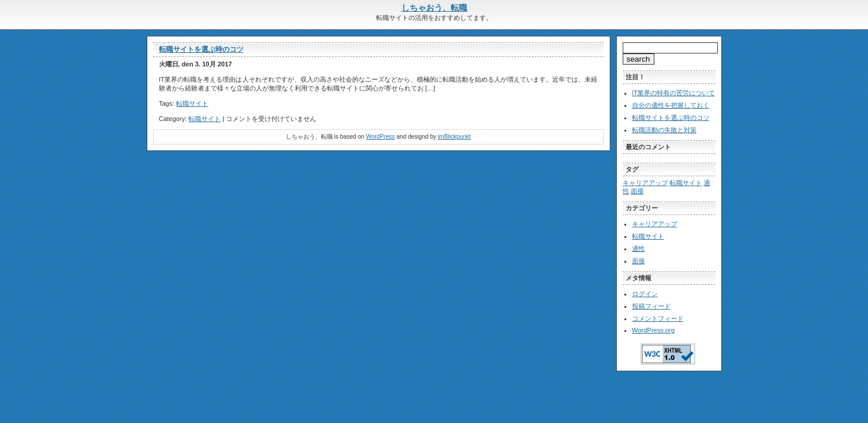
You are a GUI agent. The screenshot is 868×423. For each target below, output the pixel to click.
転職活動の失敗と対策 (664, 130)
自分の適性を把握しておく (671, 105)
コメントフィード (658, 318)
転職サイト (192, 103)
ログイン (645, 294)
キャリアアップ (655, 224)
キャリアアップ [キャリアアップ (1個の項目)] (645, 183)
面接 (639, 261)
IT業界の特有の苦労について (674, 93)
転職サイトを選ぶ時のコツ (201, 49)
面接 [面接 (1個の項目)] (637, 191)
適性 (639, 249)
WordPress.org (653, 330)
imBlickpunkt (454, 137)
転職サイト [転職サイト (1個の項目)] (686, 183)
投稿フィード (651, 306)
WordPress (380, 137)
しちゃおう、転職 (434, 8)
